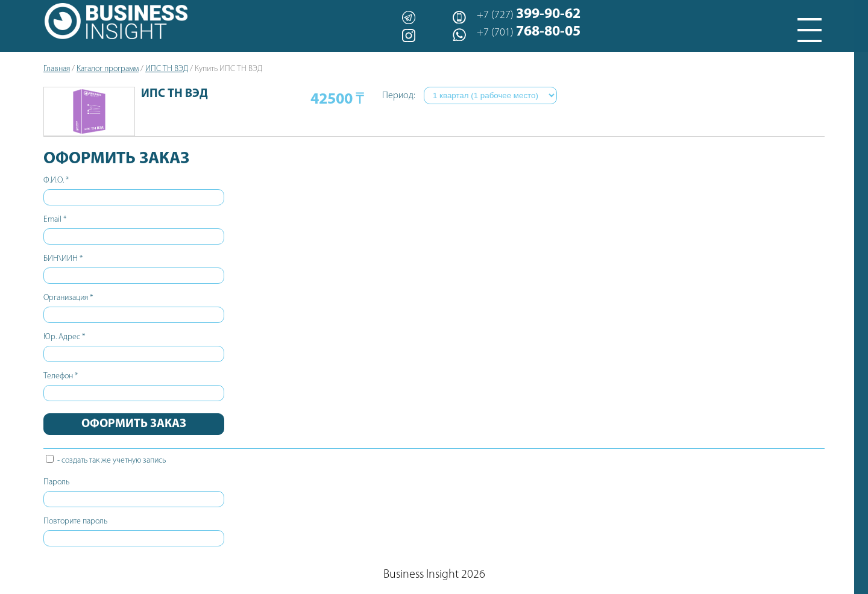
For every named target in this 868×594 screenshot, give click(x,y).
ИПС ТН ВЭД (167, 69)
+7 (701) (529, 32)
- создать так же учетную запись (106, 461)
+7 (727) (529, 14)
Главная (57, 69)
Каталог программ (108, 69)
